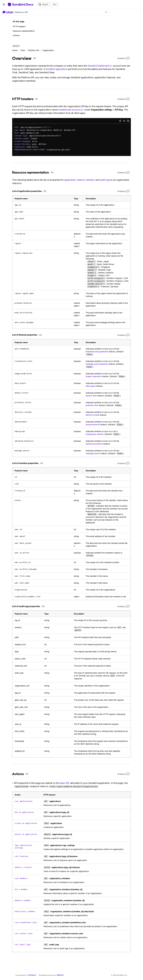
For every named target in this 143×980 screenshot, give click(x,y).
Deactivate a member (25, 911)
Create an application (26, 823)
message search (93, 453)
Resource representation (24, 31)
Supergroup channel (94, 434)
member (90, 180)
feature (81, 180)
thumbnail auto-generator (97, 352)
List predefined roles (26, 922)
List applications (24, 801)
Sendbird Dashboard (100, 66)
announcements (93, 425)
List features (21, 856)
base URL (65, 783)
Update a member (23, 900)
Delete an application (26, 834)
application (70, 180)
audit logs (105, 180)
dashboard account (72, 110)
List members (21, 878)
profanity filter (92, 405)
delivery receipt (93, 415)
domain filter (91, 396)
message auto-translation (97, 364)
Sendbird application (56, 69)
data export (91, 386)
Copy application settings (23, 846)
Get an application (24, 812)
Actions (16, 35)
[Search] (48, 4)
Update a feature (23, 867)
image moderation (94, 376)
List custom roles (24, 933)
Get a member (21, 889)
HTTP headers (19, 27)
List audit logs (22, 944)
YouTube (32, 975)
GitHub (60, 975)
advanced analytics (94, 444)
